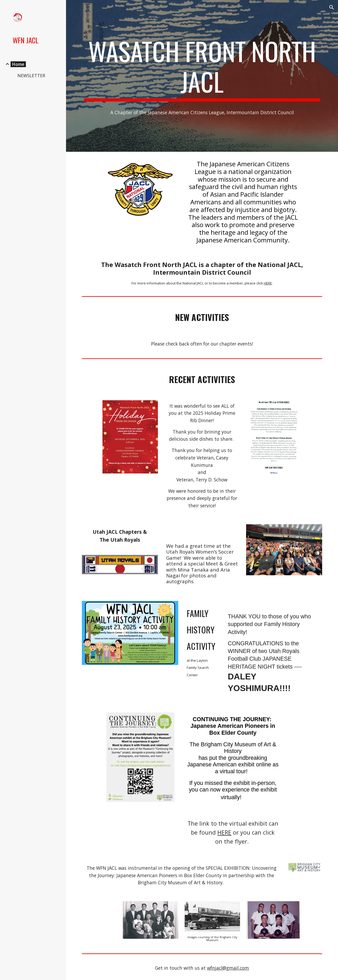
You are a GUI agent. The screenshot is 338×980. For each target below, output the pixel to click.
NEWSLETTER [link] (31, 76)
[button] (332, 7)
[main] (202, 68)
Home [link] (18, 64)
